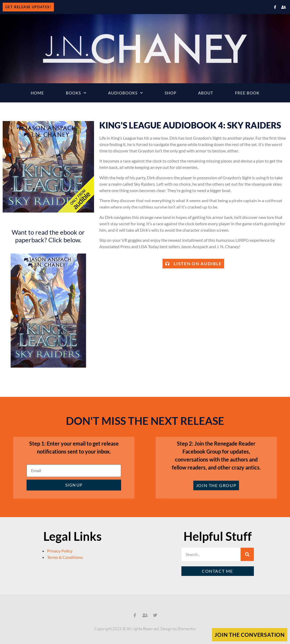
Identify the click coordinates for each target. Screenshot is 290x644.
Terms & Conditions (65, 557)
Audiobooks (125, 93)
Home (37, 93)
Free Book (247, 93)
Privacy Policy (60, 551)
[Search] (247, 554)
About (206, 93)
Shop (170, 93)
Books (76, 93)
